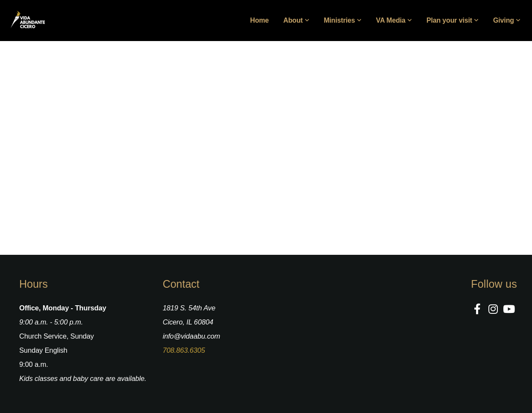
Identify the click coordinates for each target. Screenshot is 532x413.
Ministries (343, 20)
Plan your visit (453, 20)
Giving (507, 20)
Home (259, 20)
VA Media (394, 20)
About (296, 20)
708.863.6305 (184, 350)
